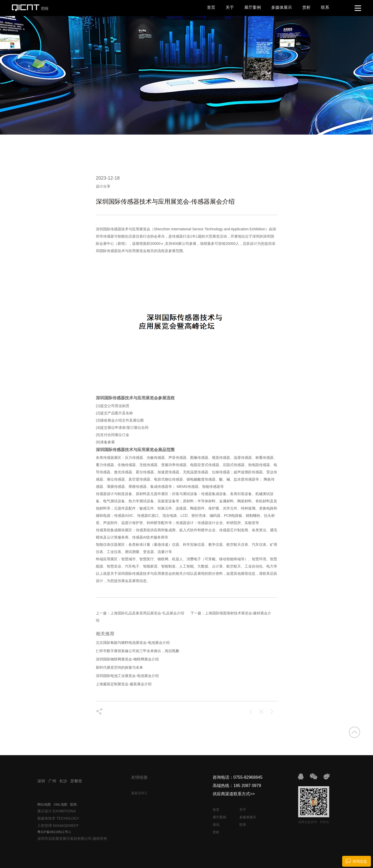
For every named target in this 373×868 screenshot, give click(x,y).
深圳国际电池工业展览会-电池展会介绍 (127, 676)
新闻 (73, 804)
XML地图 (60, 804)
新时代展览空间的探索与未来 (119, 667)
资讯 (216, 825)
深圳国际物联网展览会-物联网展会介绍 (127, 659)
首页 (211, 7)
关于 (230, 7)
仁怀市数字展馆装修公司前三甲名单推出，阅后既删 (138, 651)
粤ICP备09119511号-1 (54, 832)
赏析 (306, 7)
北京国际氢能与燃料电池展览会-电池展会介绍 (133, 643)
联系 (325, 7)
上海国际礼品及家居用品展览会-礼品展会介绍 (147, 613)
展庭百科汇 (139, 793)
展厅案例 (253, 7)
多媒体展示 (282, 7)
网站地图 (44, 804)
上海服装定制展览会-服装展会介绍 (124, 684)
